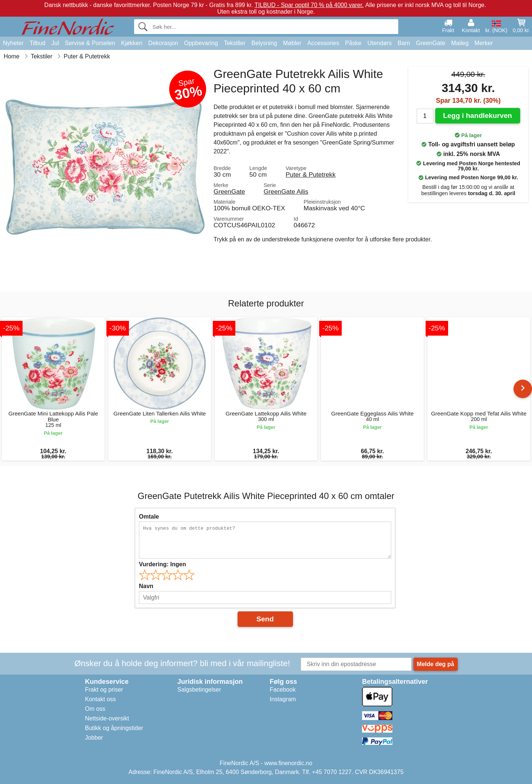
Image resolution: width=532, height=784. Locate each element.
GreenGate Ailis (286, 191)
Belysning (264, 43)
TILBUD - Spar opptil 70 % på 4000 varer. (309, 5)
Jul (55, 43)
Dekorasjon (163, 43)
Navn (146, 586)
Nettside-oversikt (107, 718)
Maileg (460, 43)
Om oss (95, 709)
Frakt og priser (104, 690)
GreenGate (431, 43)
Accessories (323, 43)
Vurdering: (162, 564)
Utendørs (379, 43)
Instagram (283, 699)
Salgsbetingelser (199, 690)
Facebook (283, 690)
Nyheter (13, 43)
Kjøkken (132, 43)
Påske (353, 43)
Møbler (292, 43)
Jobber (94, 738)
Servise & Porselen (90, 43)
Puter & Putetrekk (311, 174)
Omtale (149, 517)
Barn (404, 43)
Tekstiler (235, 43)
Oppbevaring (201, 43)
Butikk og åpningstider (114, 728)
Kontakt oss (100, 699)
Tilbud (37, 43)
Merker (484, 43)
